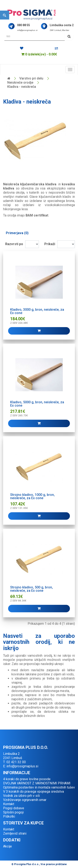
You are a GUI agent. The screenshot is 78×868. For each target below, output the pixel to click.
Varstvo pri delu (31, 78)
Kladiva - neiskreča (22, 87)
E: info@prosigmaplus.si (21, 766)
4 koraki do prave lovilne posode (27, 779)
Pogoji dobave (14, 808)
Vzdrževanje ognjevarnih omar (25, 800)
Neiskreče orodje (20, 83)
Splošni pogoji (13, 812)
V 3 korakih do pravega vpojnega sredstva (33, 792)
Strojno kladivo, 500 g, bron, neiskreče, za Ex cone (32, 589)
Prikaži (50, 244)
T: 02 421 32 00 (14, 762)
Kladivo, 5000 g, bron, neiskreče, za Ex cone (37, 404)
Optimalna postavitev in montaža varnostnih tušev (39, 787)
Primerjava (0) (17, 233)
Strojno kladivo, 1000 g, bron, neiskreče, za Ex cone (32, 496)
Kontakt (9, 804)
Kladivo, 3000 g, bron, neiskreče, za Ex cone (37, 311)
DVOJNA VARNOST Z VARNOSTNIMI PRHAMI (37, 783)
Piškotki (9, 816)
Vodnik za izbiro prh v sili (21, 796)
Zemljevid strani (15, 833)
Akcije (7, 846)
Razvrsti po (14, 244)
